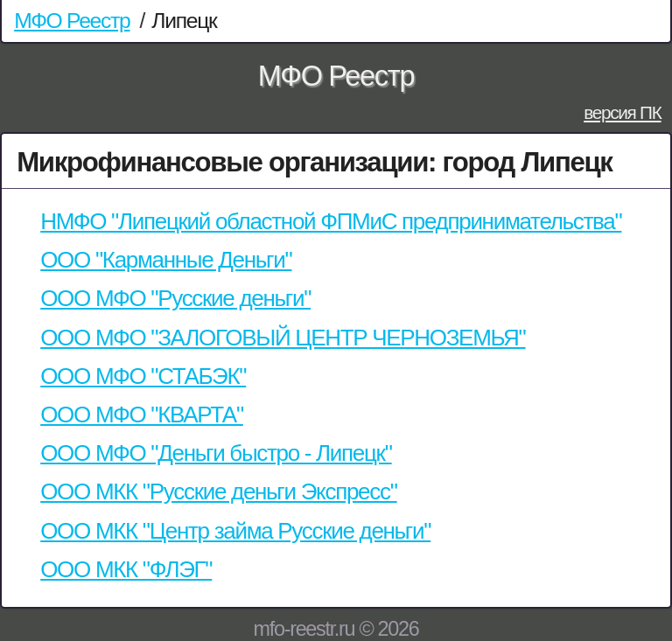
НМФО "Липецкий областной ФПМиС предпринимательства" (331, 221)
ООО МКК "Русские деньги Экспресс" (218, 491)
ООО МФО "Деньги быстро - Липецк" (216, 453)
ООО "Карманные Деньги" (166, 260)
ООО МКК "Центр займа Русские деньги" (235, 531)
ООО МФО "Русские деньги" (175, 298)
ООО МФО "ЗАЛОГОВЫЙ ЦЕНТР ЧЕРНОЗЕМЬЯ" (283, 338)
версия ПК (622, 112)
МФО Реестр (72, 21)
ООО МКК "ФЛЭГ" (126, 569)
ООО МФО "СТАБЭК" (143, 376)
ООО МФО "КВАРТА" (142, 415)
